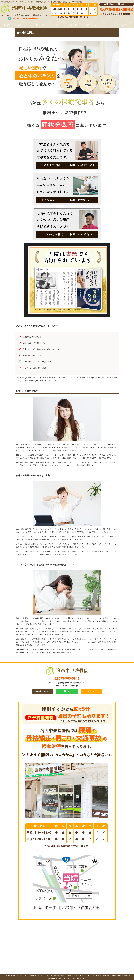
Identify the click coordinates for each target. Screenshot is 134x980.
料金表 (57, 25)
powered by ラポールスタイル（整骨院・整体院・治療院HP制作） (67, 978)
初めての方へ (41, 25)
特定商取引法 (128, 976)
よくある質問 (73, 25)
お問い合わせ (125, 25)
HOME (7, 25)
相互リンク (92, 691)
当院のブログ (91, 25)
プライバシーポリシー (117, 976)
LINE (67, 691)
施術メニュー (23, 25)
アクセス (108, 25)
